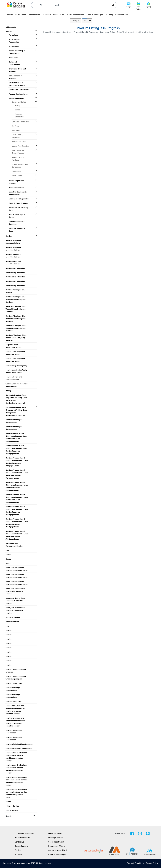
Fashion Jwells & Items (18, 94)
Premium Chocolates (19, 114)
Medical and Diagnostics (19, 199)
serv (7, 626)
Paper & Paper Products (19, 203)
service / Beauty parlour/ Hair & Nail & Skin (16, 352)
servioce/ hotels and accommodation (14, 377)
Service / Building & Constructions (14, 420)
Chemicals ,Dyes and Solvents (17, 69)
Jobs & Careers (21, 846)
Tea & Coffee (17, 176)
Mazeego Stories (56, 838)
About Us (19, 855)
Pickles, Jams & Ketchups (18, 157)
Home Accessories (16, 188)
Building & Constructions (15, 62)
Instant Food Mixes (19, 142)
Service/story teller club (15, 268)
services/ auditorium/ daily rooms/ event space (16, 370)
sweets (8, 802)
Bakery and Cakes (19, 102)
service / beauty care (14, 683)
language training (13, 617)
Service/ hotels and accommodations (13, 254)
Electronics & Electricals (19, 90)
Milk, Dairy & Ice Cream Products (18, 150)
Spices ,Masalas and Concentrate (20, 164)
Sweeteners (16, 171)
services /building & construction (14, 730)
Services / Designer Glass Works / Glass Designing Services (16, 297)
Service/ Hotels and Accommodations (14, 240)
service (9, 630)
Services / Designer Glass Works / (16, 290)
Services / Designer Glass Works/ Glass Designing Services (16, 335)
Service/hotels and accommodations (13, 261)
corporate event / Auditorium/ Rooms (14, 345)
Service (9, 236)
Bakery (18, 105)
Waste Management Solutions (17, 221)
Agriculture (13, 35)
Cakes (18, 110)
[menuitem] (16, 15)
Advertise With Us (22, 838)
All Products (11, 27)
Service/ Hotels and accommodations (14, 247)
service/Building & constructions (13, 688)
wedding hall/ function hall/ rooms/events (17, 384)
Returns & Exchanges (57, 855)
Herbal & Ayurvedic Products (17, 181)
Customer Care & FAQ (58, 850)
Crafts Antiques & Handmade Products (17, 83)
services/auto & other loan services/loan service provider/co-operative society (16, 753)
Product (9, 31)
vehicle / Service (12, 806)
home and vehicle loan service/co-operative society (17, 568)
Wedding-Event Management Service (14, 543)
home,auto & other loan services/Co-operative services (15, 589)
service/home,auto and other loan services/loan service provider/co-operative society (15, 706)
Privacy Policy (152, 863)
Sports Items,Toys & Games (17, 215)
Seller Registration (56, 842)
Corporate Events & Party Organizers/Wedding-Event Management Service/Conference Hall (17, 395)
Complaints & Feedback (25, 834)
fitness (8, 559)
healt (8, 563)
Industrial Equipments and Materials (18, 192)
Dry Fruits (16, 126)
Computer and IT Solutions (16, 76)
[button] (75, 21)
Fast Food (16, 130)
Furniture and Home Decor (17, 228)
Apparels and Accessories (14, 39)
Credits (18, 850)
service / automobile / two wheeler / (16, 669)
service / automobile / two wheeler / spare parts (16, 676)
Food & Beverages (16, 98)
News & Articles (55, 834)
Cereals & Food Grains (21, 122)
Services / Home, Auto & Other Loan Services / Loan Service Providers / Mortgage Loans (17, 458)
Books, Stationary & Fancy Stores (17, 51)
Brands (20, 816)
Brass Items (14, 58)
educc (8, 555)
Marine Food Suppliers (21, 146)
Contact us (19, 842)
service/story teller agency (16, 366)
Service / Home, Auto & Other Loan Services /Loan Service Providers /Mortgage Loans (16, 434)
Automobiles (14, 46)
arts (7, 550)
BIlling (8, 391)
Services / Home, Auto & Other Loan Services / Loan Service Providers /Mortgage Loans (17, 482)
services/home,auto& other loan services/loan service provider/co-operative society (17, 777)
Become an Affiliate (57, 846)
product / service (12, 622)
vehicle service (12, 810)
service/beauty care (14, 701)
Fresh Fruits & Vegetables (17, 135)
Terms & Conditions (136, 863)
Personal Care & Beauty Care (18, 208)
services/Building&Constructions (18, 744)
